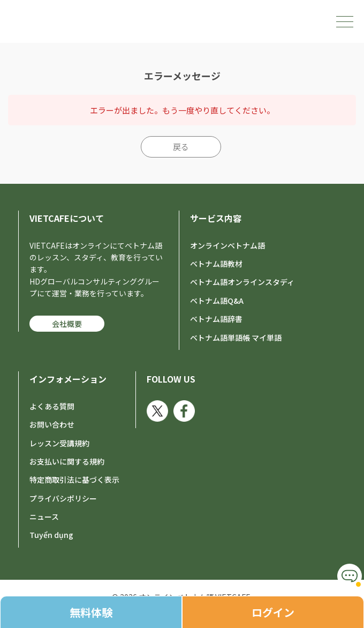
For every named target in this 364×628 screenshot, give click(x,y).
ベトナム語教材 (216, 264)
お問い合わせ (52, 424)
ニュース (44, 517)
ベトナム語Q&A (217, 301)
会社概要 (67, 324)
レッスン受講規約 (59, 443)
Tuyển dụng (51, 535)
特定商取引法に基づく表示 (74, 480)
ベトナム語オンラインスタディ (242, 282)
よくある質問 (52, 406)
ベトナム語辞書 (216, 319)
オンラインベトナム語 (227, 245)
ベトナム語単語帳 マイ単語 (236, 338)
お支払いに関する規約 (67, 461)
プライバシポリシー (63, 498)
